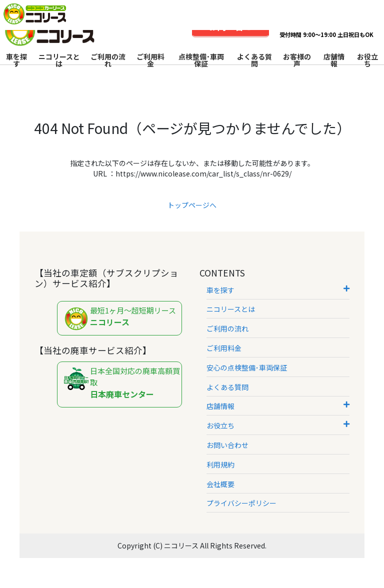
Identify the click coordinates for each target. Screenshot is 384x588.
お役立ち (367, 60)
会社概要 (220, 484)
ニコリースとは (59, 60)
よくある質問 (254, 60)
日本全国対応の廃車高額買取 (122, 383)
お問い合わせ (227, 445)
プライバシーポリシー (241, 503)
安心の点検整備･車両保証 (247, 367)
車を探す (16, 60)
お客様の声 (297, 60)
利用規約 (220, 464)
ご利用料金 (150, 60)
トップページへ (192, 205)
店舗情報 (334, 60)
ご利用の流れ (108, 60)
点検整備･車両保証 (201, 60)
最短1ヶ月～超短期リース (122, 319)
